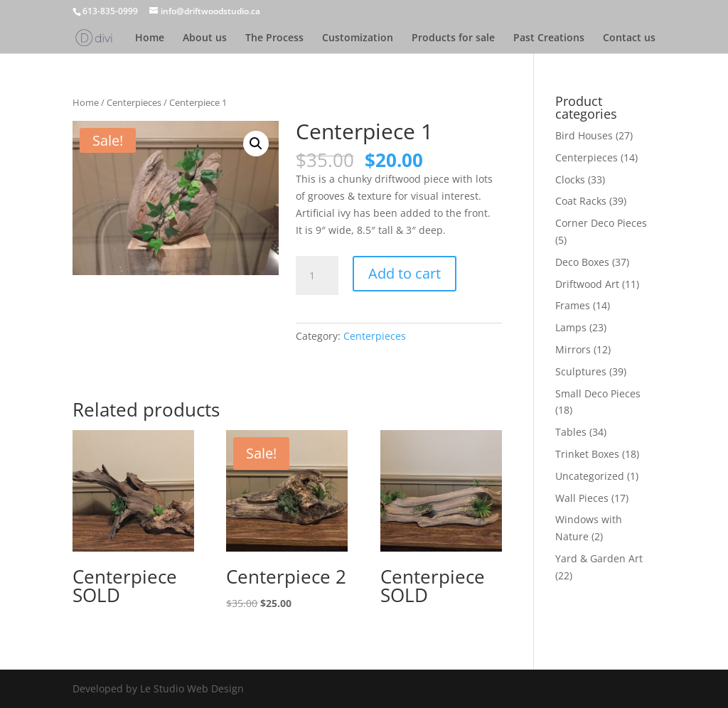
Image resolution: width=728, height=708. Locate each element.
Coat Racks (581, 201)
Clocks (570, 179)
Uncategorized (590, 476)
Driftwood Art (587, 284)
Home (150, 38)
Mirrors (573, 349)
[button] (256, 144)
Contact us (629, 38)
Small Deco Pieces (598, 393)
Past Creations (549, 38)
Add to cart (405, 273)
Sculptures (581, 371)
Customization (358, 38)
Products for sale (453, 38)
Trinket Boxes (587, 454)
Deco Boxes (582, 262)
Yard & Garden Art (599, 558)
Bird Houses (584, 135)
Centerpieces (134, 102)
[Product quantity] (317, 276)
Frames (573, 305)
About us (205, 38)
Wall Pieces (582, 498)
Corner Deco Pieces (601, 223)
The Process (274, 38)
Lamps (571, 327)
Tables (571, 432)
